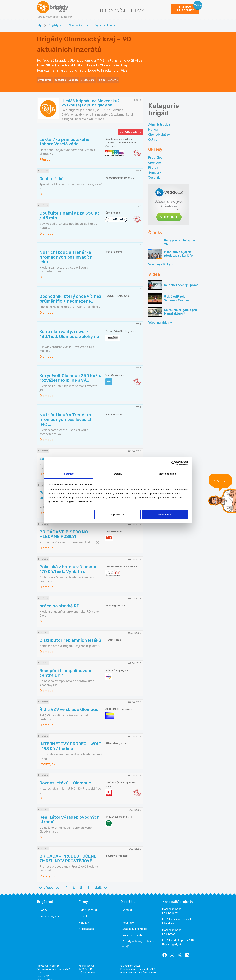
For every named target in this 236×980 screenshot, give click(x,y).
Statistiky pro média (135, 924)
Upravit (118, 515)
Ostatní (154, 135)
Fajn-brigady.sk (172, 940)
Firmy (138, 11)
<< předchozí (50, 883)
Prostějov (155, 153)
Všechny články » (161, 260)
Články (43, 905)
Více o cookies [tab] (167, 474)
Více (124, 68)
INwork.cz (168, 919)
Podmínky (128, 918)
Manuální (155, 125)
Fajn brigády (170, 908)
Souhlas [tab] (69, 474)
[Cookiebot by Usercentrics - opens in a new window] (174, 463)
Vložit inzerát (89, 905)
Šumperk (155, 168)
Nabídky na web (132, 931)
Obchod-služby (159, 130)
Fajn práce (169, 929)
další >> (101, 883)
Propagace (87, 924)
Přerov (153, 163)
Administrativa (159, 120)
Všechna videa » (160, 318)
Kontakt (127, 905)
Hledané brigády (49, 912)
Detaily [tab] (118, 474)
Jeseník (154, 173)
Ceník (84, 912)
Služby (85, 918)
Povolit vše (165, 515)
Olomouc (155, 158)
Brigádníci (113, 11)
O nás (126, 912)
